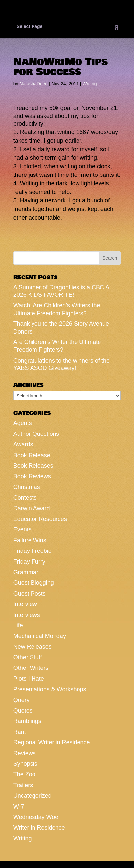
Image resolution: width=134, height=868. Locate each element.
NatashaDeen (33, 84)
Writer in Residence (39, 828)
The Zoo (24, 774)
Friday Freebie (33, 551)
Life (18, 625)
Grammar (26, 572)
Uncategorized (33, 796)
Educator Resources (40, 519)
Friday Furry (29, 562)
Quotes (23, 711)
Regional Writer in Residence (52, 742)
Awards (23, 444)
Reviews (25, 753)
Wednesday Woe (36, 817)
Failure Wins (30, 540)
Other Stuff (28, 657)
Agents (23, 423)
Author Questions (36, 434)
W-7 (19, 807)
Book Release (32, 455)
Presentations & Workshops (50, 689)
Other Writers (31, 668)
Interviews (27, 615)
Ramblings (27, 721)
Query (22, 700)
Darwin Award (32, 508)
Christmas (27, 487)
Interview (25, 604)
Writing (89, 84)
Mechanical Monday (40, 636)
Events (22, 529)
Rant (20, 732)
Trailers (23, 785)
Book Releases (33, 466)
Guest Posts (30, 594)
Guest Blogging (34, 583)
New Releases (33, 647)
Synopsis (25, 764)
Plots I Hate (29, 679)
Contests (25, 498)
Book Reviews (32, 476)
